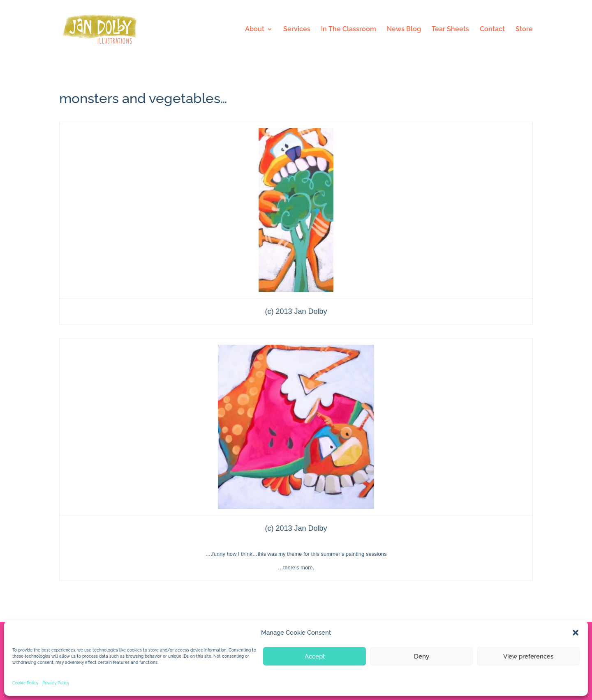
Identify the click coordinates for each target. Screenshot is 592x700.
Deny (422, 656)
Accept (315, 656)
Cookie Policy (25, 683)
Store (524, 30)
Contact (492, 30)
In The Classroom (349, 30)
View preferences (528, 656)
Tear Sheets (450, 30)
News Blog (404, 30)
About (255, 30)
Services (297, 30)
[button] (576, 633)
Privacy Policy (56, 683)
